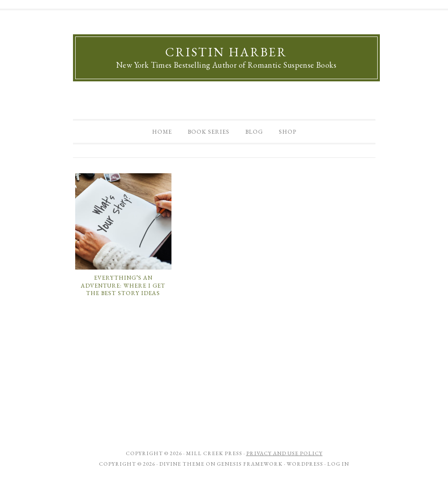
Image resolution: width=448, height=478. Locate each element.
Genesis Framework (250, 464)
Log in (338, 464)
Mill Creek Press (214, 453)
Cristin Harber (226, 52)
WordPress (305, 464)
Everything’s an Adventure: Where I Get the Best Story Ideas (123, 285)
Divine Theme (182, 464)
